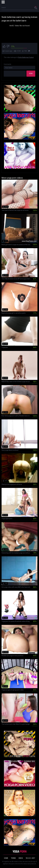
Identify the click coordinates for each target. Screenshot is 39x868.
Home (6, 858)
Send (31, 73)
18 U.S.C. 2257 (30, 858)
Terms (13, 858)
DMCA (21, 858)
